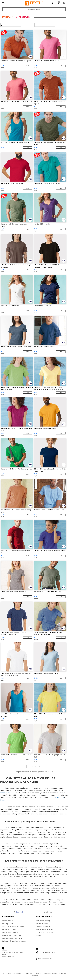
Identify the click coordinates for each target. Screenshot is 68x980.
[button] (52, 3)
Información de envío (43, 927)
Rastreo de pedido (49, 953)
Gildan (2, 793)
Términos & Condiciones (44, 932)
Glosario (39, 935)
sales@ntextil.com (9, 957)
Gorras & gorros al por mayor (12, 935)
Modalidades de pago (43, 921)
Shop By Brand (7, 924)
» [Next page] (43, 767)
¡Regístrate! (48, 912)
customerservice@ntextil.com (12, 952)
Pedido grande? (8, 921)
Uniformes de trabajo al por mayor (14, 941)
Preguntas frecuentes (45, 959)
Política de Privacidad (9, 973)
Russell (9, 793)
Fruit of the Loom (57, 798)
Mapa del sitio (34, 973)
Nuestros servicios (42, 924)
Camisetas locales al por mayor (13, 927)
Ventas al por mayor (9, 929)
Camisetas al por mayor (10, 932)
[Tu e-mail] (27, 912)
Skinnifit (3, 800)
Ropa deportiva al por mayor (12, 938)
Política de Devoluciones (44, 929)
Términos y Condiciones (23, 973)
